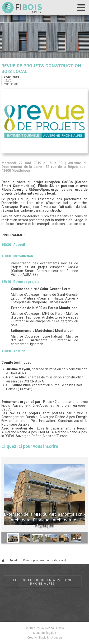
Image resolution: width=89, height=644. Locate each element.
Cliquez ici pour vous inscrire (30, 446)
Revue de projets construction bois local (44, 560)
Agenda (14, 560)
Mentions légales (45, 633)
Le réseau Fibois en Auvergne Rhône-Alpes (43, 582)
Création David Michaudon (45, 638)
